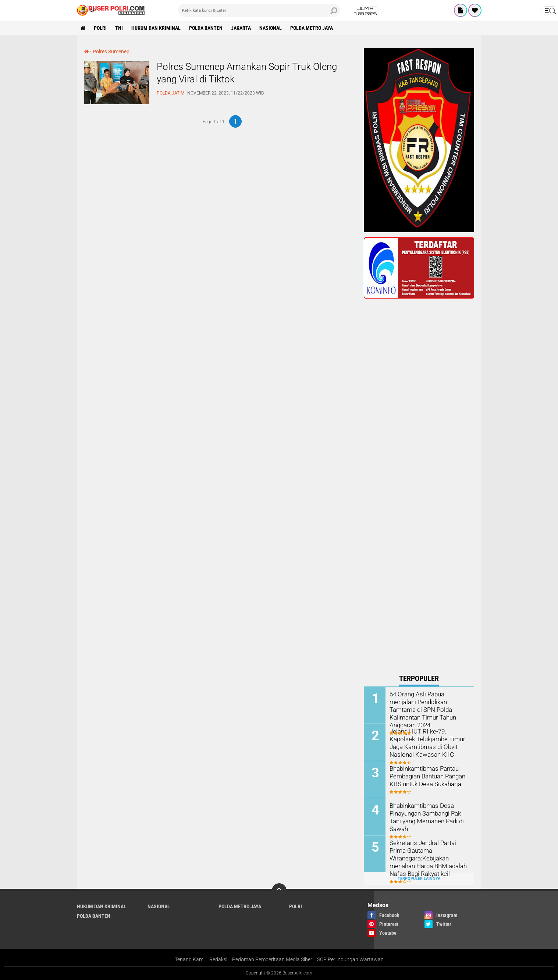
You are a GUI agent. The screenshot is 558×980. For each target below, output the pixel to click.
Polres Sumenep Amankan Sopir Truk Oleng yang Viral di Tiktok (247, 73)
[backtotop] (279, 891)
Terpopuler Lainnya (419, 879)
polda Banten (206, 28)
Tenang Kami (190, 959)
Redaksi (218, 959)
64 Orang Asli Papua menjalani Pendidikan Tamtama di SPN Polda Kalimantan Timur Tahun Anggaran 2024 (422, 709)
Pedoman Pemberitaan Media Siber (272, 959)
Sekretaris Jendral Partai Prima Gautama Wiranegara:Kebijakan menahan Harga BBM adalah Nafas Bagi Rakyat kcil (427, 858)
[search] (259, 10)
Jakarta (241, 28)
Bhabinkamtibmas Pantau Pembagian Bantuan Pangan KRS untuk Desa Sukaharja (427, 776)
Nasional (271, 28)
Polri (100, 28)
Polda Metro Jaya (312, 28)
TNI (119, 28)
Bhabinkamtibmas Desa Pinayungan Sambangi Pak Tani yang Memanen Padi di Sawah (426, 817)
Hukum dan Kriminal (156, 28)
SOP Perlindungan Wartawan (350, 959)
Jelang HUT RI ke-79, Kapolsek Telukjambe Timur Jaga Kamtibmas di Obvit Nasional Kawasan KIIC (426, 743)
